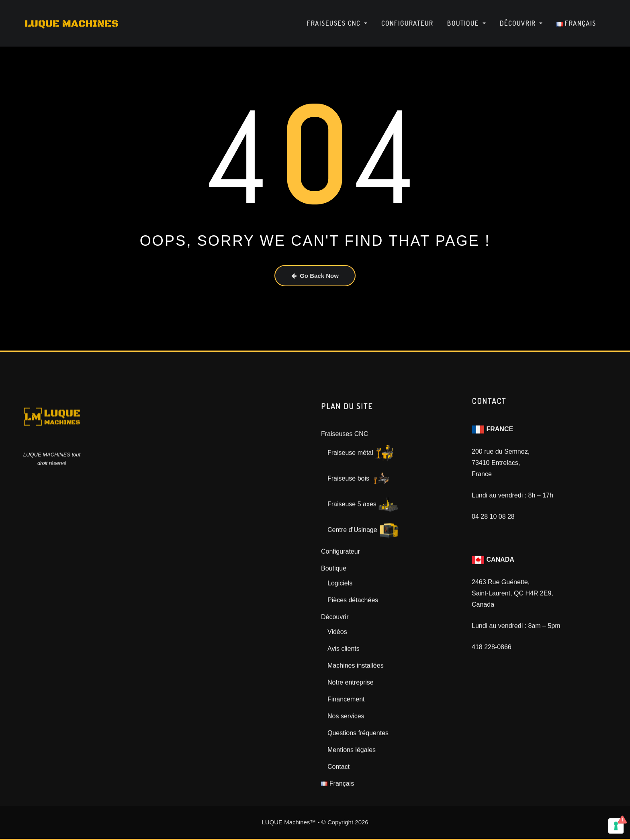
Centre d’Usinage (363, 579)
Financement (346, 748)
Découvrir (521, 23)
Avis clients (344, 698)
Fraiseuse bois (359, 528)
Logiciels (340, 632)
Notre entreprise (351, 731)
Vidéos (337, 681)
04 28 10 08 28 (493, 549)
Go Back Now (315, 276)
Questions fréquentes (358, 782)
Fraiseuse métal (361, 502)
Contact (339, 816)
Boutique (466, 23)
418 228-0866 (492, 680)
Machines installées (356, 715)
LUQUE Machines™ (289, 822)
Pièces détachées (353, 649)
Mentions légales (352, 799)
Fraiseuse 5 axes (363, 554)
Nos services (346, 765)
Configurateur (407, 23)
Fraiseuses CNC (337, 23)
